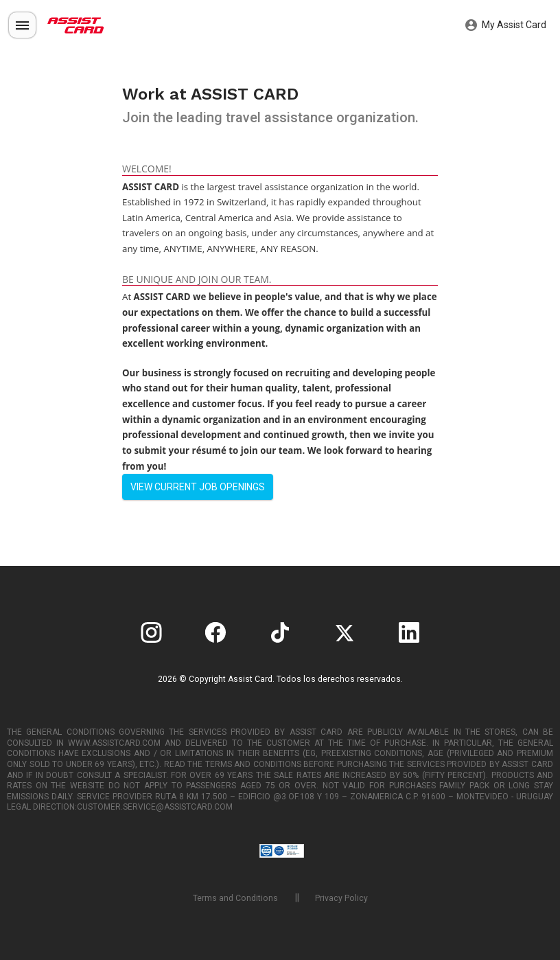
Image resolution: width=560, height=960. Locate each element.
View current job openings (198, 487)
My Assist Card (506, 25)
